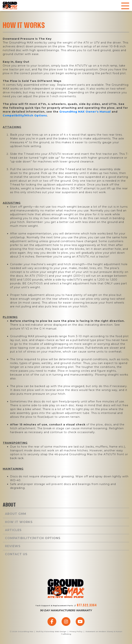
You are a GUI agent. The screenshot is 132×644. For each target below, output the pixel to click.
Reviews (13, 546)
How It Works (19, 522)
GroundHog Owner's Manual (85, 112)
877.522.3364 (87, 605)
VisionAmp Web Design (55, 631)
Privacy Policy (76, 631)
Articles (13, 530)
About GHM (16, 514)
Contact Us (16, 554)
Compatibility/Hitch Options (25, 115)
